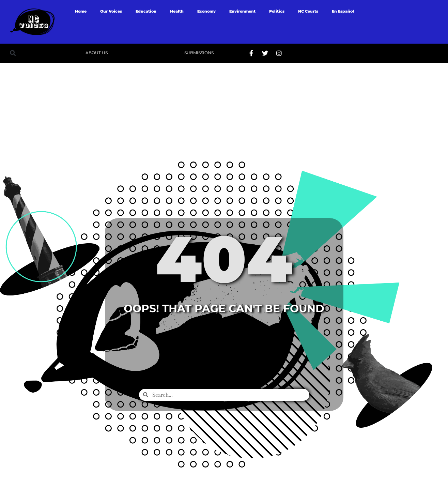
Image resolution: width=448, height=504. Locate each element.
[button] (13, 53)
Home (81, 11)
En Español (343, 11)
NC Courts (308, 11)
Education (146, 11)
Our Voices (111, 11)
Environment (242, 11)
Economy (206, 11)
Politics (277, 11)
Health (177, 11)
